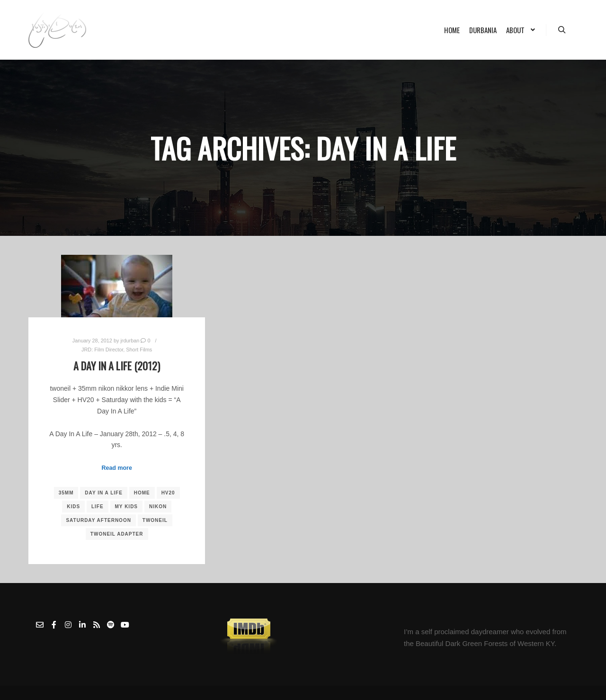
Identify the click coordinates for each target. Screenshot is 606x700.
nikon (158, 507)
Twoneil (155, 520)
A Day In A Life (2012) (117, 366)
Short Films (139, 350)
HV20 (168, 493)
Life (98, 507)
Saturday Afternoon (98, 520)
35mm (66, 493)
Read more (117, 468)
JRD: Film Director (102, 350)
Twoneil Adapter (117, 534)
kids (73, 507)
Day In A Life (104, 493)
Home (142, 493)
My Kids (127, 507)
